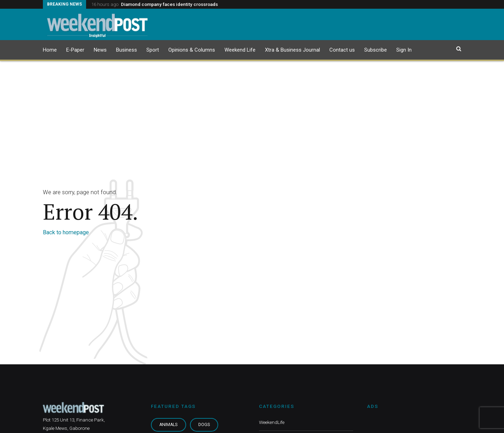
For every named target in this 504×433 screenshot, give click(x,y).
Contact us (342, 50)
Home (50, 50)
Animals (168, 425)
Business (127, 50)
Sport (153, 50)
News (100, 50)
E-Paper (75, 50)
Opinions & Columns (192, 50)
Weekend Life (240, 50)
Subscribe (376, 50)
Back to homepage (66, 232)
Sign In (404, 50)
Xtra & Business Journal (292, 50)
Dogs (204, 425)
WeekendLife (272, 422)
